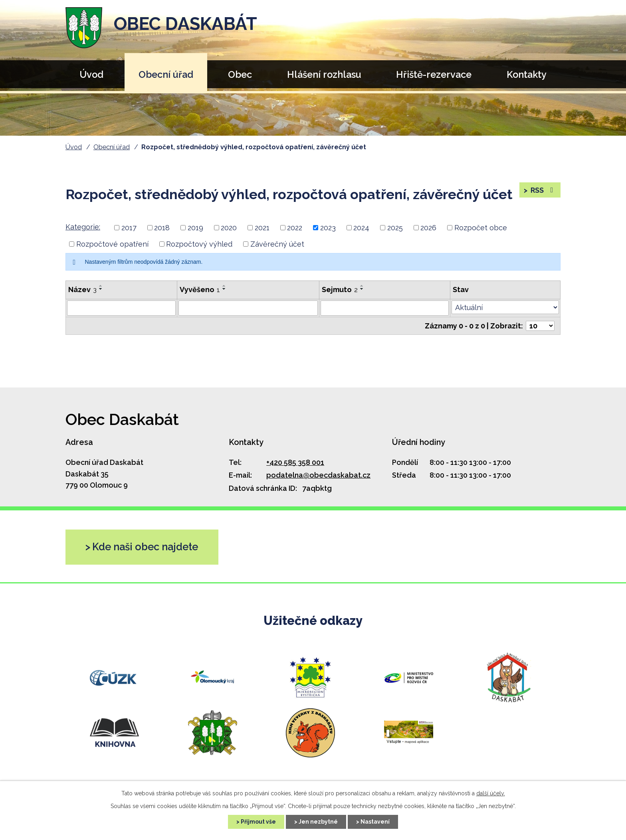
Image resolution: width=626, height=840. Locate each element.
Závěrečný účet (277, 244)
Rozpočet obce (481, 228)
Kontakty (527, 74)
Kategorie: (83, 227)
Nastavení (375, 822)
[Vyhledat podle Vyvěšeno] (248, 308)
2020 (229, 228)
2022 (295, 228)
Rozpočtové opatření (112, 244)
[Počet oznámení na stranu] (540, 326)
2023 (328, 228)
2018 (162, 228)
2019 (195, 228)
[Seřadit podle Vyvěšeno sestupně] (224, 289)
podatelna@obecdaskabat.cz (318, 475)
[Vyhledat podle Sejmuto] (385, 308)
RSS (543, 190)
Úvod (91, 74)
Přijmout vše (258, 822)
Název (82, 290)
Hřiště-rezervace (434, 74)
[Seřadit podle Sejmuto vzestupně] (362, 286)
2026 (428, 228)
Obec (240, 74)
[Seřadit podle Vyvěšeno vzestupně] (224, 286)
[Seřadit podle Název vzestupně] (101, 286)
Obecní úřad (166, 74)
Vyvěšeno (200, 290)
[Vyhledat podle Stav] (505, 307)
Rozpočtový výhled (199, 244)
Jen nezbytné (318, 822)
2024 (361, 228)
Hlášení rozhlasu (324, 74)
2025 (395, 228)
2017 (129, 228)
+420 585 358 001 (295, 462)
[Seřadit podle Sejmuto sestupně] (362, 289)
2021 (262, 228)
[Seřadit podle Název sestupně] (101, 289)
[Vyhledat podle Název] (121, 308)
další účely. (491, 793)
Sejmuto (340, 290)
